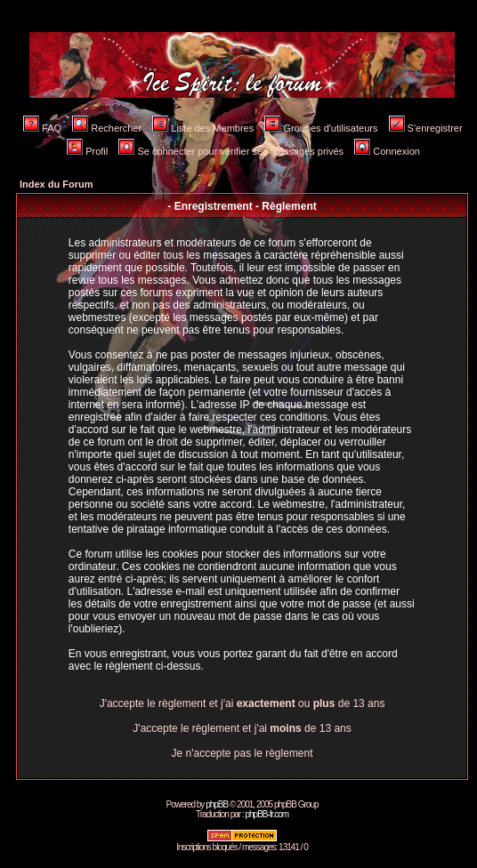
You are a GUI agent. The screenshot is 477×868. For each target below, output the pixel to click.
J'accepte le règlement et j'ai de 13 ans (242, 728)
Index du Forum (57, 184)
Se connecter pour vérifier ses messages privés (231, 151)
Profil (87, 151)
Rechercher (107, 128)
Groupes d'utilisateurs (321, 128)
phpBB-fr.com (267, 814)
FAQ (42, 128)
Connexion (387, 151)
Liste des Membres (203, 128)
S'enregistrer (426, 128)
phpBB (217, 804)
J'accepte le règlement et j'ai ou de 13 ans (243, 703)
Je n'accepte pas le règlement (243, 753)
